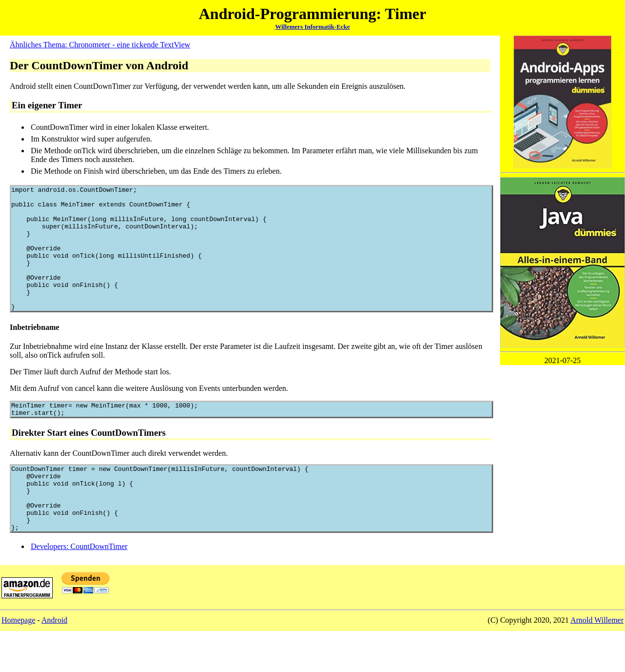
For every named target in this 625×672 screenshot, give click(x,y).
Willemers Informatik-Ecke (312, 27)
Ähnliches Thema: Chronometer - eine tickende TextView (100, 45)
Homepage (18, 661)
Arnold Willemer (597, 661)
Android (54, 661)
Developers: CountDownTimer (79, 587)
